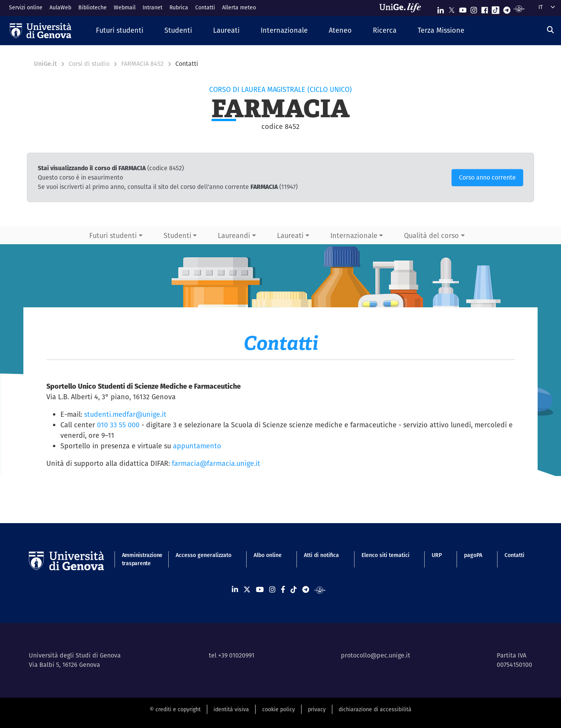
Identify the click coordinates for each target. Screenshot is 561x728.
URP (437, 555)
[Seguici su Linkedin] (441, 8)
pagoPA (473, 555)
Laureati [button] (290, 235)
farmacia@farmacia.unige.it (216, 463)
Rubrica (179, 7)
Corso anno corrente (487, 177)
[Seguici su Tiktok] (496, 8)
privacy (317, 709)
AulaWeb (60, 7)
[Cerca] (550, 30)
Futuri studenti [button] (113, 235)
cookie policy (279, 709)
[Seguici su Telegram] (507, 8)
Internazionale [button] (354, 235)
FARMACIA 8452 (142, 64)
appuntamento (197, 446)
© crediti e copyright (175, 709)
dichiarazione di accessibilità (375, 709)
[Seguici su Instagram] (474, 8)
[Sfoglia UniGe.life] (403, 8)
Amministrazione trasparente (138, 559)
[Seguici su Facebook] (485, 8)
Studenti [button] (177, 235)
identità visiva (231, 709)
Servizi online (26, 7)
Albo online (268, 555)
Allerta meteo (239, 7)
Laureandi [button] (234, 235)
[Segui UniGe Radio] (519, 8)
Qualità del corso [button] (431, 235)
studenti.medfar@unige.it (125, 414)
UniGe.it (45, 64)
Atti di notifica (321, 555)
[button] (120, 31)
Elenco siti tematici (385, 555)
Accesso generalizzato (204, 555)
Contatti (205, 7)
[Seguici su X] (452, 8)
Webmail (125, 7)
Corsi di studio (89, 64)
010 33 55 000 (118, 425)
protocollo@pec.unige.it (376, 655)
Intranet (153, 7)
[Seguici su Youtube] (463, 8)
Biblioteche (93, 7)
